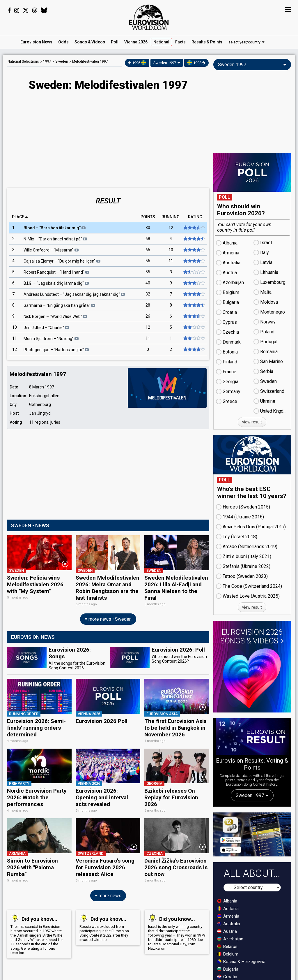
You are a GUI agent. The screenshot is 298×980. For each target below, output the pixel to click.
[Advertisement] (108, 140)
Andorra (228, 909)
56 (148, 261)
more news (108, 886)
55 (148, 272)
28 (148, 305)
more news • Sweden (108, 617)
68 (148, 239)
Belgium (228, 954)
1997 (47, 61)
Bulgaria (228, 969)
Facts (180, 42)
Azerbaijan (230, 939)
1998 (196, 63)
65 (148, 250)
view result (252, 422)
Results (207, 42)
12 (171, 228)
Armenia (228, 916)
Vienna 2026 (136, 42)
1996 (137, 63)
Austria (227, 931)
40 (148, 283)
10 (171, 250)
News (36, 42)
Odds (63, 42)
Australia (229, 924)
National (161, 42)
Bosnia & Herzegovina (241, 962)
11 (171, 261)
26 (148, 316)
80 (148, 228)
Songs (90, 42)
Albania (227, 901)
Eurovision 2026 (252, 636)
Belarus (227, 946)
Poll (115, 42)
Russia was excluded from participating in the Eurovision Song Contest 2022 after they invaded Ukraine (107, 918)
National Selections (23, 61)
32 (148, 294)
